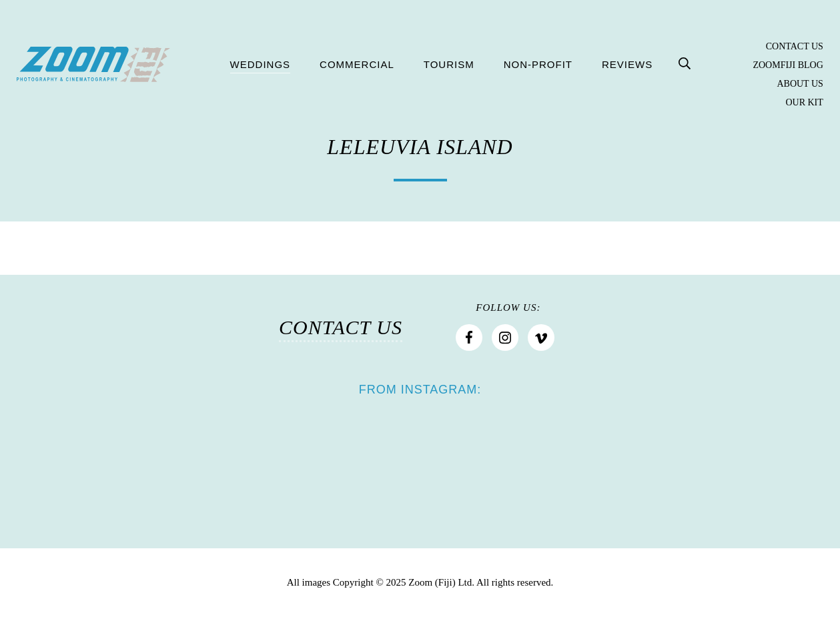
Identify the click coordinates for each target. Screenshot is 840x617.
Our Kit (804, 103)
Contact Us (795, 47)
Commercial (357, 64)
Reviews (627, 64)
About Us (800, 84)
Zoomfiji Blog (788, 65)
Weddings (261, 64)
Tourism (449, 64)
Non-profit (538, 64)
